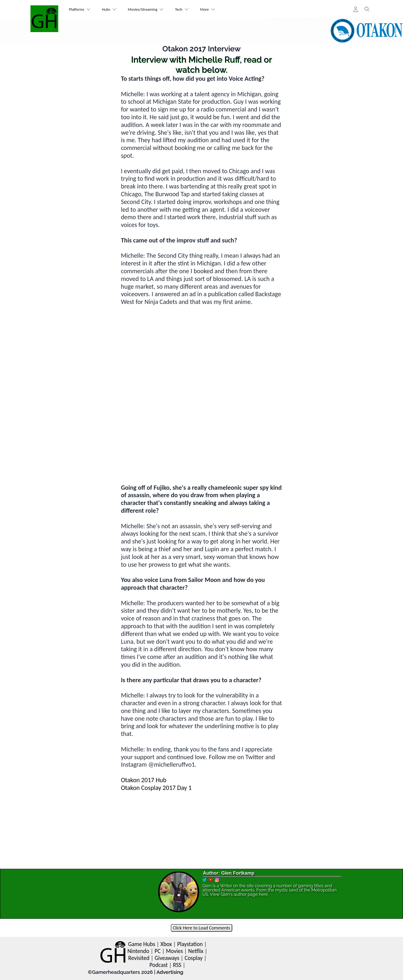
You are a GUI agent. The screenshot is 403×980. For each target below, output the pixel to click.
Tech (193, 9)
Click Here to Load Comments (202, 928)
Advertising (170, 972)
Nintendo (138, 951)
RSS (177, 965)
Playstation (190, 944)
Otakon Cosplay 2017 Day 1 (156, 788)
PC (158, 951)
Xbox (166, 944)
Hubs (114, 9)
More (222, 9)
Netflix (196, 951)
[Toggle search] (367, 9)
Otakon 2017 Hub (144, 780)
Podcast (158, 965)
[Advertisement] (201, 446)
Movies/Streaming (154, 9)
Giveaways (167, 958)
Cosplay (194, 958)
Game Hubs (142, 944)
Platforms (81, 9)
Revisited (139, 958)
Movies (175, 951)
